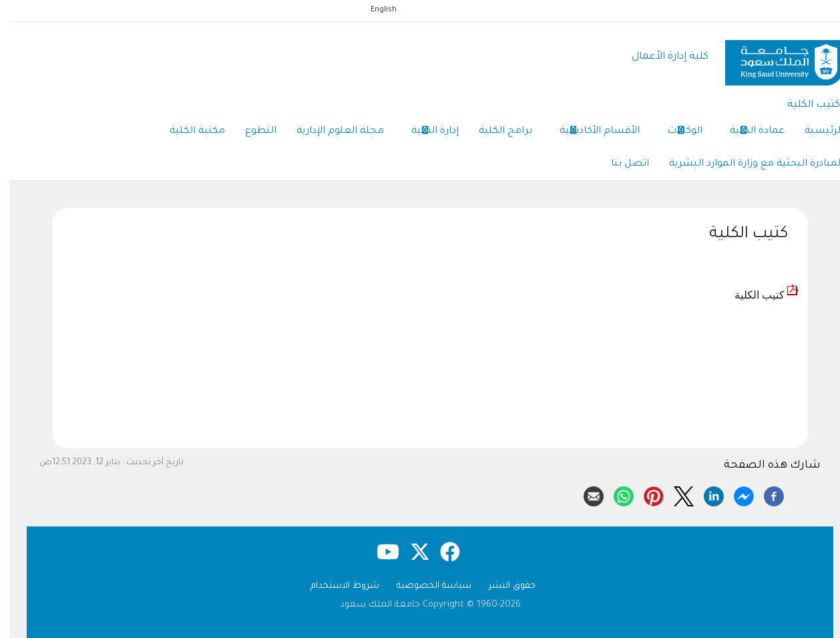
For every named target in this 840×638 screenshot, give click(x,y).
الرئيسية (814, 132)
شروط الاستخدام (335, 586)
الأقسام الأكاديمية (590, 132)
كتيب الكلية (804, 105)
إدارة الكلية (425, 132)
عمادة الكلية (747, 132)
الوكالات (675, 132)
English (374, 10)
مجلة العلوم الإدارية (330, 132)
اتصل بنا (620, 164)
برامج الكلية (495, 132)
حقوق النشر (502, 586)
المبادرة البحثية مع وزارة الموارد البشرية (746, 164)
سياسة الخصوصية (424, 586)
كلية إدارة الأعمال (660, 57)
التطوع (251, 132)
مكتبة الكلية (187, 132)
